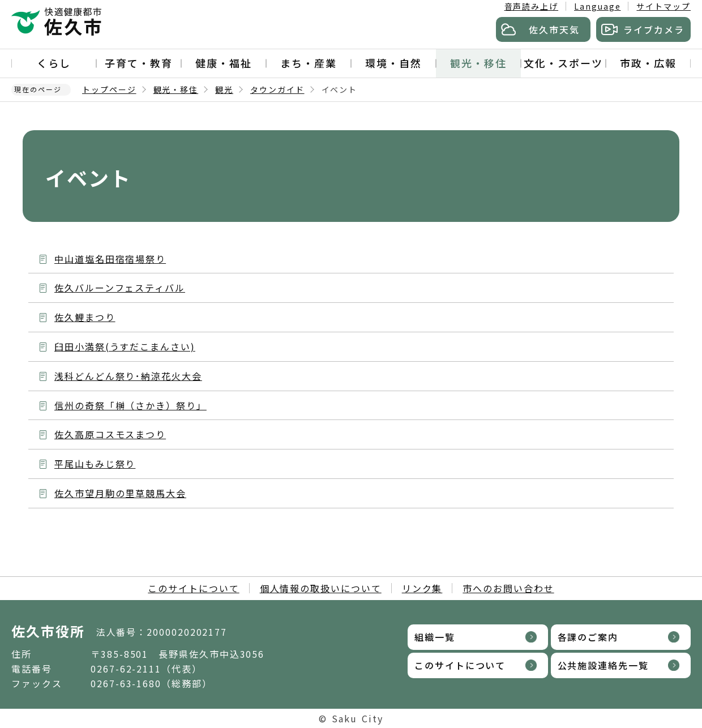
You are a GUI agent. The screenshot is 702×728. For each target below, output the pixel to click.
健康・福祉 (224, 63)
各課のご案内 (588, 637)
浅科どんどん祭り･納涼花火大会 (128, 376)
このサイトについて (193, 588)
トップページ (109, 89)
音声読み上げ (532, 6)
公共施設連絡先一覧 (603, 665)
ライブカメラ (654, 29)
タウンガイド (277, 89)
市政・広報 (648, 63)
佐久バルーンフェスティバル (120, 288)
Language (597, 6)
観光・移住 (478, 63)
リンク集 (422, 588)
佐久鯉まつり (85, 317)
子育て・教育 (139, 63)
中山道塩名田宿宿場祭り (110, 259)
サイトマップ (664, 6)
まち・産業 (309, 63)
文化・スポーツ (563, 63)
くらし (54, 63)
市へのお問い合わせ (508, 588)
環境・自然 (393, 63)
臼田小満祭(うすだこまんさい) (125, 346)
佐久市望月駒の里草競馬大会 (120, 493)
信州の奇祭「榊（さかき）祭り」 (130, 405)
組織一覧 (435, 637)
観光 (224, 89)
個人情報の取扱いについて (321, 588)
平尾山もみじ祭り (95, 464)
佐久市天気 (554, 29)
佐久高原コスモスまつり (110, 434)
